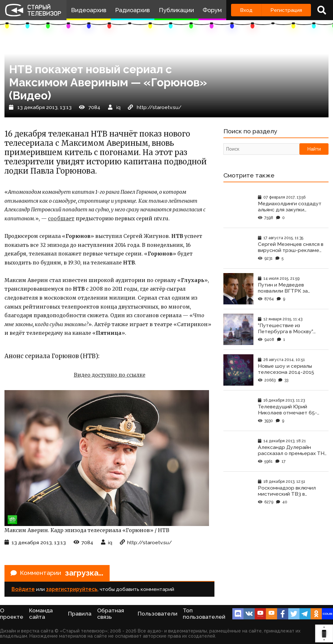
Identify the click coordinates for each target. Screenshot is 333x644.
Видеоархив (89, 10)
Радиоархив (132, 10)
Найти (314, 149)
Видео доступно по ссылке (110, 375)
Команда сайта (41, 614)
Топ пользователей (204, 614)
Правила (80, 614)
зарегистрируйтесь (72, 590)
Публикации (176, 10)
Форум (212, 10)
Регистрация (286, 10)
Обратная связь (111, 614)
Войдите (23, 590)
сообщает (61, 219)
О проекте (12, 614)
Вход (246, 10)
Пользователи (158, 614)
